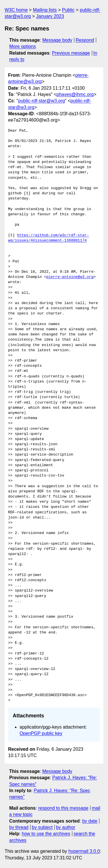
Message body (57, 40)
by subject (42, 827)
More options (23, 46)
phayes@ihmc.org (75, 94)
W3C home (16, 10)
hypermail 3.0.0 (84, 851)
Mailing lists (45, 10)
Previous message (71, 53)
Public (68, 10)
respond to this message (63, 808)
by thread (19, 827)
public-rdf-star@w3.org (41, 101)
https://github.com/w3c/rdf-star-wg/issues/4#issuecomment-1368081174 (49, 238)
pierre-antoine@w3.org (70, 277)
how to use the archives (46, 834)
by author (66, 827)
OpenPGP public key (41, 733)
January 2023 (50, 16)
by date (90, 821)
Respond (85, 40)
